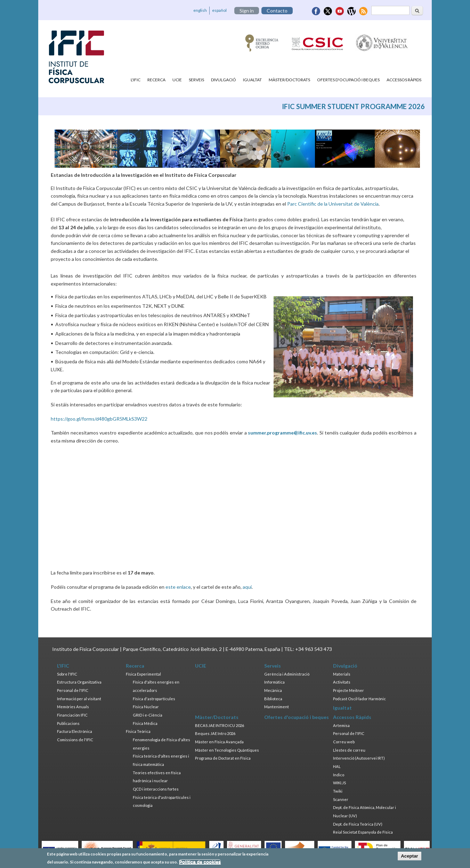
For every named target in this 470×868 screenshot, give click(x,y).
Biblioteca (273, 699)
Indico (339, 775)
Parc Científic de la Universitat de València (333, 204)
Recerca (156, 80)
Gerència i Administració (287, 674)
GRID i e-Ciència (148, 715)
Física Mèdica (145, 723)
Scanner (341, 799)
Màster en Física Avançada (219, 742)
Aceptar (410, 856)
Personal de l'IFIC (73, 690)
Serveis (196, 80)
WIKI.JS (339, 783)
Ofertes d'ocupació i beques (348, 80)
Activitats (342, 682)
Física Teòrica (138, 731)
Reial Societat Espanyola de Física (363, 832)
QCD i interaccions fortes (156, 789)
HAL (337, 766)
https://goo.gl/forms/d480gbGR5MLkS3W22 (99, 419)
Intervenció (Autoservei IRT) (359, 758)
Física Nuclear (146, 707)
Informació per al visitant (79, 699)
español (219, 10)
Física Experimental (143, 674)
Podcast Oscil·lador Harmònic (359, 699)
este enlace (178, 587)
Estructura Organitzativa (79, 682)
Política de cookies (200, 862)
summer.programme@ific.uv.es (282, 433)
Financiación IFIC (72, 715)
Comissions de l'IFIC (75, 740)
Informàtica (274, 682)
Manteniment (277, 707)
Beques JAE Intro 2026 (215, 733)
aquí (247, 587)
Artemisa (341, 725)
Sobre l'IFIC (67, 674)
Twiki (338, 791)
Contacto (277, 11)
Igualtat (252, 80)
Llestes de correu (349, 750)
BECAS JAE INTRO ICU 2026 (220, 725)
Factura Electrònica (75, 731)
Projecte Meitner (349, 690)
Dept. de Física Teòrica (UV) (358, 824)
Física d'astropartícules (154, 699)
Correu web (344, 742)
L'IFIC (136, 80)
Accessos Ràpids (404, 80)
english (200, 10)
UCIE (177, 80)
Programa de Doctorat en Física (223, 758)
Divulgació (224, 80)
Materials (342, 674)
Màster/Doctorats (289, 80)
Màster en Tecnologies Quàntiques (227, 750)
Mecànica (273, 690)
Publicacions (68, 723)
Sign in (247, 11)
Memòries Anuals (73, 707)
